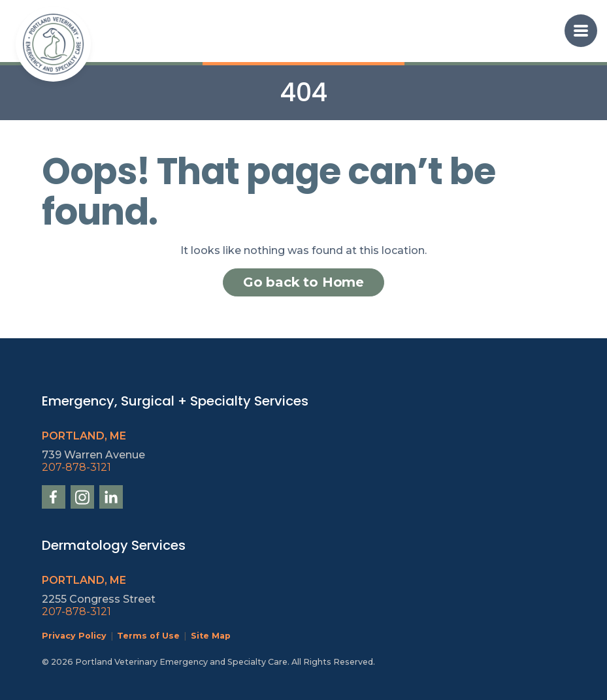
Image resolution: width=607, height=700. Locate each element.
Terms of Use (148, 636)
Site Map (211, 636)
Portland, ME (84, 436)
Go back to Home (303, 282)
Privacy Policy (74, 636)
